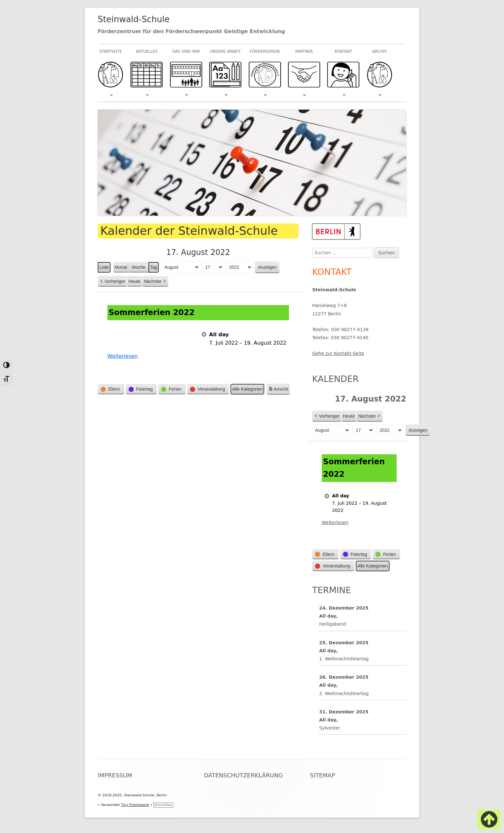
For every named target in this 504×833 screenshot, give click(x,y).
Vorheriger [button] (112, 281)
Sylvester (330, 728)
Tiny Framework (135, 805)
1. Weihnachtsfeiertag (344, 659)
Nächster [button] (155, 281)
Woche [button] (139, 267)
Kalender (335, 379)
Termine (332, 590)
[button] (111, 389)
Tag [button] (154, 267)
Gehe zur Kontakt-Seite (338, 353)
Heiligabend (333, 624)
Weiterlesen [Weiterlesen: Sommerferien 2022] (122, 356)
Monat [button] (121, 267)
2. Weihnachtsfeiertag (344, 693)
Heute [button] (135, 281)
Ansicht (279, 390)
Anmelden (163, 805)
